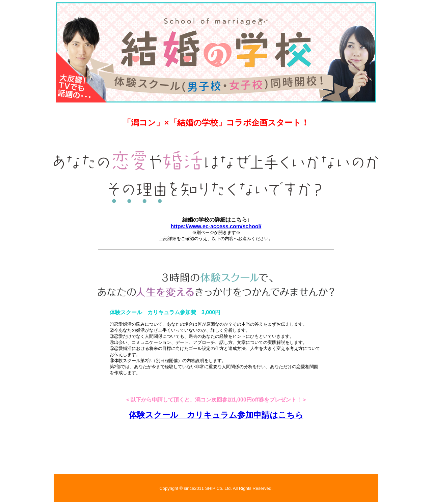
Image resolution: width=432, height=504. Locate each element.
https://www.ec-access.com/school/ (216, 226)
